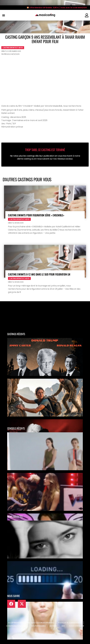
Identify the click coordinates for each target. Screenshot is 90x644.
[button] (4, 15)
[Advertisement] (45, 76)
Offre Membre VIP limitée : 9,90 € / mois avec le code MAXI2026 (57, 8)
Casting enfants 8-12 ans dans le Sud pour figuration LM (39, 274)
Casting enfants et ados (13, 48)
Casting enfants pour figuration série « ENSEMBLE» (36, 215)
